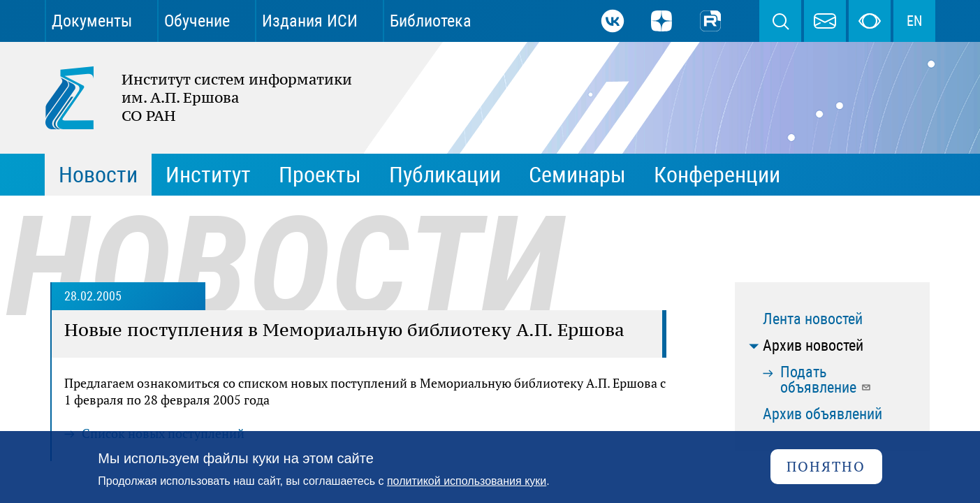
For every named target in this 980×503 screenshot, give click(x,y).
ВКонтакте (613, 21)
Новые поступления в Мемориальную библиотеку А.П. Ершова (344, 330)
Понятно (826, 466)
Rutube (710, 21)
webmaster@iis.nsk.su (825, 21)
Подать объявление (826, 380)
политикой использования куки (467, 481)
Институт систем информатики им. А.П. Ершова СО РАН (191, 98)
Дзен (661, 21)
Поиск (780, 21)
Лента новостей (813, 319)
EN (914, 21)
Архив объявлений (822, 414)
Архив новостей (813, 345)
